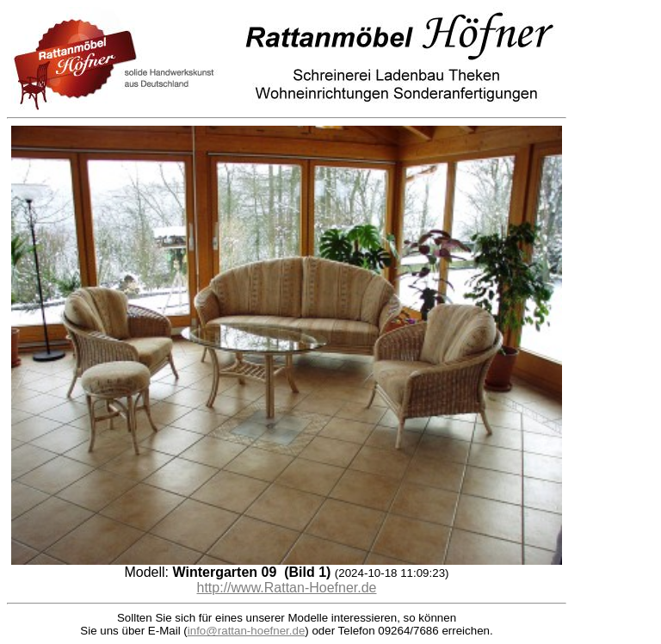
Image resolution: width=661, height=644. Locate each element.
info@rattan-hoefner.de (247, 631)
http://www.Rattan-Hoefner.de (287, 588)
